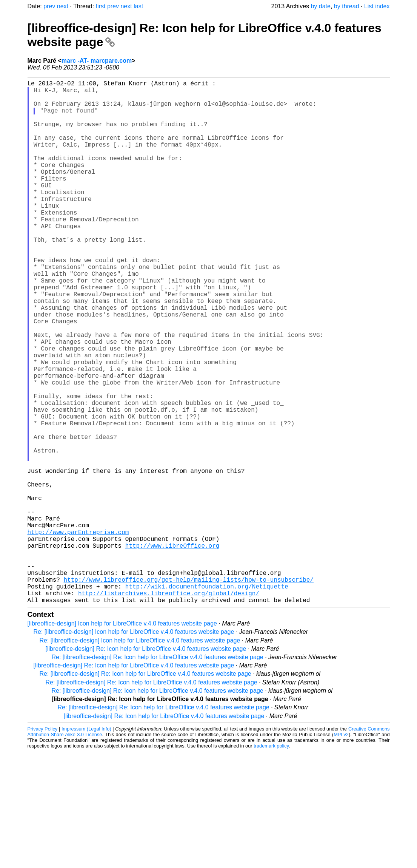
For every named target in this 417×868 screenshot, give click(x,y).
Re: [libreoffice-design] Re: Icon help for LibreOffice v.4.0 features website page (158, 773)
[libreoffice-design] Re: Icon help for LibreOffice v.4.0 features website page (146, 765)
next (63, 6)
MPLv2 (341, 851)
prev (49, 6)
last (138, 6)
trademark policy (271, 862)
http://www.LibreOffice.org (172, 650)
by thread (347, 6)
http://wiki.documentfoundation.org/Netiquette (207, 700)
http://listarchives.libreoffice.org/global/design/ (169, 708)
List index (377, 6)
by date (320, 6)
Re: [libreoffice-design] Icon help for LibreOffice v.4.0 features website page (134, 748)
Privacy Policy (43, 845)
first (101, 6)
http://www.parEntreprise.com (78, 633)
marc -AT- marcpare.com (97, 61)
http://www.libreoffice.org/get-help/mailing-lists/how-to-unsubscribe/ (189, 691)
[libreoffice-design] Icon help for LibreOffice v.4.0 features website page (122, 740)
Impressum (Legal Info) (86, 845)
